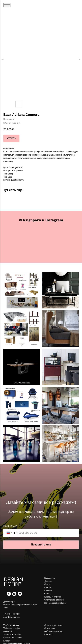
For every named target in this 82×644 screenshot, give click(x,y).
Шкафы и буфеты (53, 597)
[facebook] (9, 595)
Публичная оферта (53, 631)
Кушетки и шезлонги (13, 638)
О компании (50, 628)
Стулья (48, 594)
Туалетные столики (12, 635)
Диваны (48, 581)
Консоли (7, 641)
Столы (47, 584)
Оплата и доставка (53, 625)
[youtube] (20, 595)
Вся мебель (50, 578)
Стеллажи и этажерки (54, 600)
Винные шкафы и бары (55, 603)
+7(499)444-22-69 (11, 614)
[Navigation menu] (7, 5)
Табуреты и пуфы (11, 628)
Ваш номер (10, 526)
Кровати (48, 591)
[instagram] (14, 595)
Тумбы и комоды (11, 625)
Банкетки (8, 631)
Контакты (49, 635)
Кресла (48, 587)
